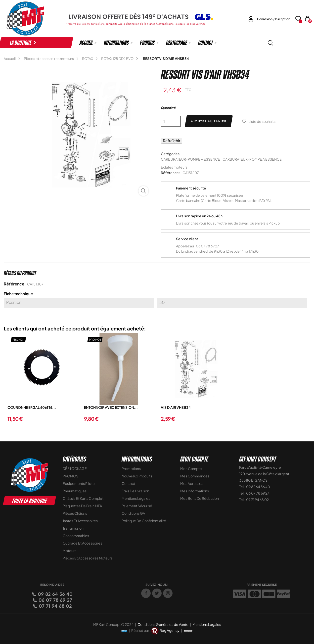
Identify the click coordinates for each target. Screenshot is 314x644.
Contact (128, 483)
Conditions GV (133, 513)
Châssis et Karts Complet (83, 498)
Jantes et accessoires (80, 521)
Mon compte (191, 468)
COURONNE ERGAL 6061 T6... (32, 407)
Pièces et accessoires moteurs (88, 558)
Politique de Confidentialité (144, 521)
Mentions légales (136, 498)
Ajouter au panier (209, 121)
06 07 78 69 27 (55, 600)
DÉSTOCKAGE (75, 468)
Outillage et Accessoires (82, 543)
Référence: (170, 173)
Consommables (76, 536)
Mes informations (195, 491)
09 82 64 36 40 (55, 594)
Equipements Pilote (79, 483)
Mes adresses (192, 483)
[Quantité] (171, 121)
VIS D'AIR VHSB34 (176, 407)
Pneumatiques (75, 491)
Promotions (131, 468)
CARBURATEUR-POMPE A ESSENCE (190, 159)
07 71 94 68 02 (55, 606)
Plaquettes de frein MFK (82, 506)
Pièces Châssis (75, 513)
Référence (14, 284)
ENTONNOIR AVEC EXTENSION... (111, 407)
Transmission (73, 528)
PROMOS (70, 476)
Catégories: (171, 154)
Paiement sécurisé (137, 506)
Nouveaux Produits (137, 476)
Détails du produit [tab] (20, 273)
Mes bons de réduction (200, 498)
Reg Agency (170, 630)
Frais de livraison (135, 491)
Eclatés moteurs (174, 167)
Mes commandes (195, 476)
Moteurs (69, 551)
